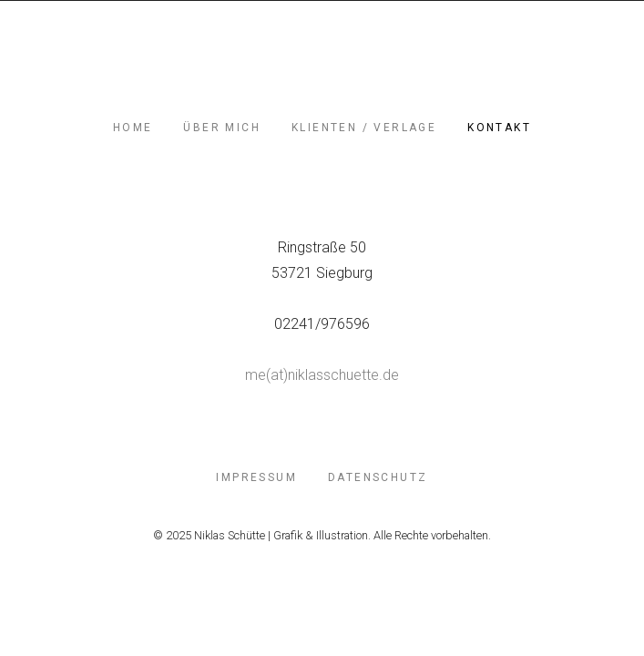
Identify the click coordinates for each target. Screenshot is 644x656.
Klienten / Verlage (364, 128)
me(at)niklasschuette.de (322, 375)
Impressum (256, 477)
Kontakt (499, 128)
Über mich (222, 128)
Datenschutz (378, 477)
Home (133, 128)
